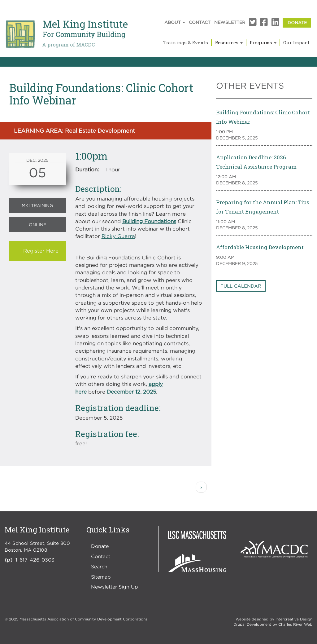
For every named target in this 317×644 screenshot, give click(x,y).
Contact (200, 22)
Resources (229, 42)
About (175, 22)
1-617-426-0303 (35, 560)
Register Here (41, 251)
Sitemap (101, 577)
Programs (263, 42)
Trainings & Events (186, 42)
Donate (297, 22)
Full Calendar (241, 286)
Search (99, 567)
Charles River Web (295, 624)
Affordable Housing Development (260, 247)
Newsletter (230, 22)
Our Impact (296, 42)
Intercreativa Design (294, 619)
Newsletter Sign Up (115, 587)
